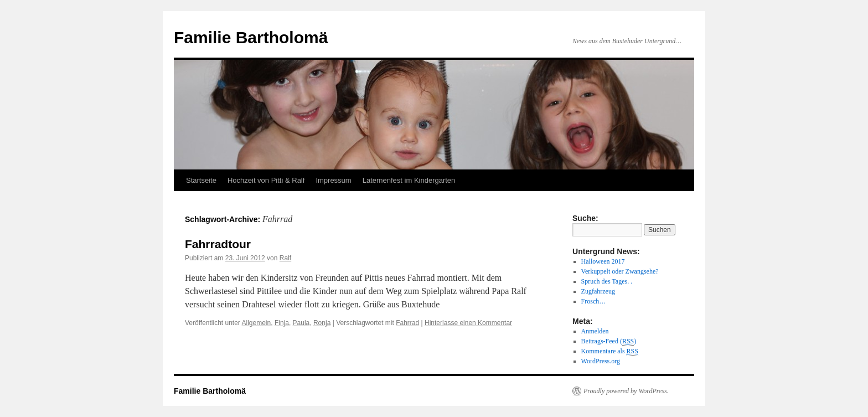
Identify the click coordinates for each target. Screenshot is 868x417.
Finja (282, 323)
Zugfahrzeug (598, 291)
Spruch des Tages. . (607, 281)
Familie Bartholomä (251, 37)
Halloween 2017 (603, 261)
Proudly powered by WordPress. (626, 391)
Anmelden (595, 331)
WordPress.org (601, 361)
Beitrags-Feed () (609, 341)
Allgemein (257, 323)
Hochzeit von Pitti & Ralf (266, 180)
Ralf (285, 258)
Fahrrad (407, 323)
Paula (301, 323)
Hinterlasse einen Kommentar (468, 323)
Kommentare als (610, 351)
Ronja (322, 323)
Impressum (333, 180)
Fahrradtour (218, 244)
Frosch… (594, 301)
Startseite (201, 180)
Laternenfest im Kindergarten (409, 180)
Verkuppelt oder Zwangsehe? (620, 271)
